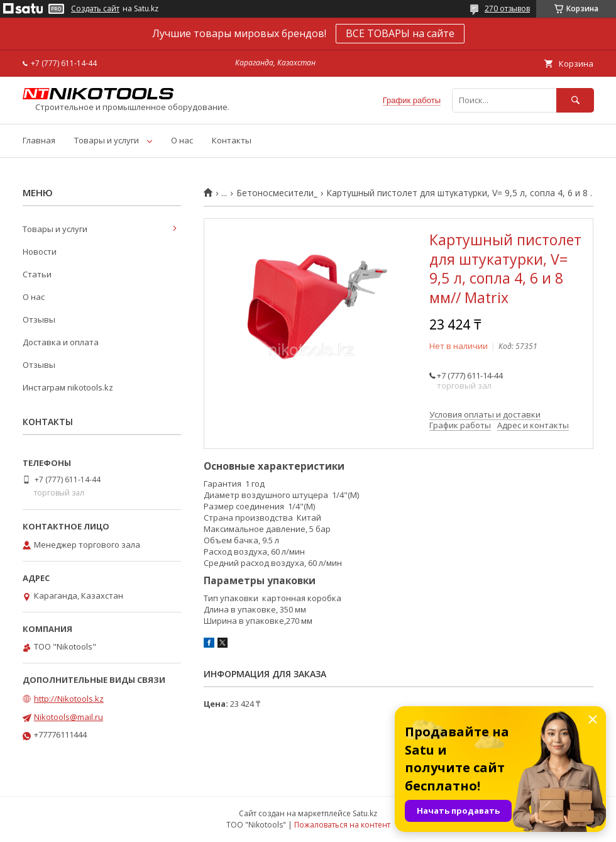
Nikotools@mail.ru (69, 717)
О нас (182, 140)
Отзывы (39, 319)
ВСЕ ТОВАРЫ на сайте (400, 33)
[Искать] (575, 100)
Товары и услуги (107, 140)
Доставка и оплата (61, 342)
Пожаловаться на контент (342, 825)
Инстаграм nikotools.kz (68, 387)
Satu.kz (365, 813)
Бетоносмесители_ (277, 193)
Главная (39, 140)
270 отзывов (507, 8)
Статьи (37, 274)
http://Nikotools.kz (69, 699)
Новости (40, 252)
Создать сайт (95, 9)
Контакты (232, 140)
